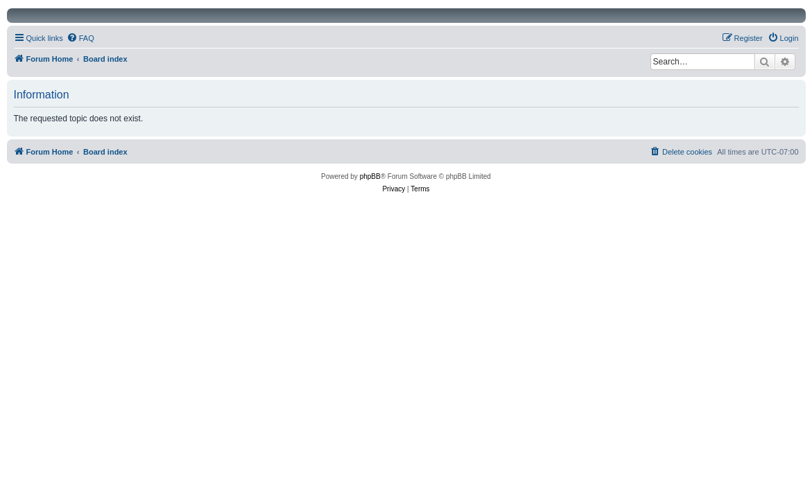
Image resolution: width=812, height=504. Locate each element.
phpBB (370, 176)
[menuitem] (80, 38)
